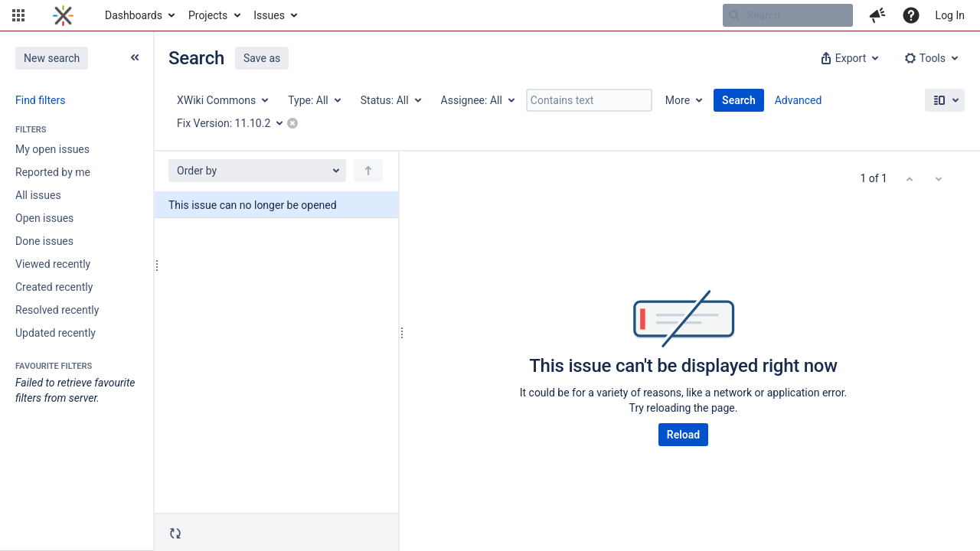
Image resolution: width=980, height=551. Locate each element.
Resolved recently (57, 310)
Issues (269, 15)
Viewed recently (53, 264)
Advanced (799, 100)
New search (52, 58)
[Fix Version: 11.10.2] (235, 123)
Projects (208, 15)
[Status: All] (390, 100)
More (678, 100)
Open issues (44, 218)
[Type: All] (314, 100)
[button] (18, 15)
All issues (38, 195)
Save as (262, 58)
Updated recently (56, 333)
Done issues (44, 241)
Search (739, 100)
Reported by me (53, 172)
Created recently (54, 287)
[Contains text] (589, 100)
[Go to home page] (63, 15)
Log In (950, 15)
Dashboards (134, 15)
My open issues (52, 149)
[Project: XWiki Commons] (222, 100)
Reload (683, 435)
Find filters (40, 100)
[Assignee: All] (477, 100)
